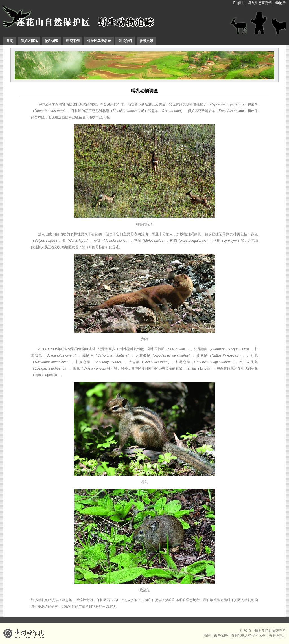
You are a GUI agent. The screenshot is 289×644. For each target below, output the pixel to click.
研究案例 (73, 41)
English (239, 3)
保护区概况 (29, 41)
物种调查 (52, 41)
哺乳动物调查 (144, 91)
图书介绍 (125, 41)
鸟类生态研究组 (260, 3)
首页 (10, 41)
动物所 (281, 3)
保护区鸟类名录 (99, 41)
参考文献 (146, 41)
